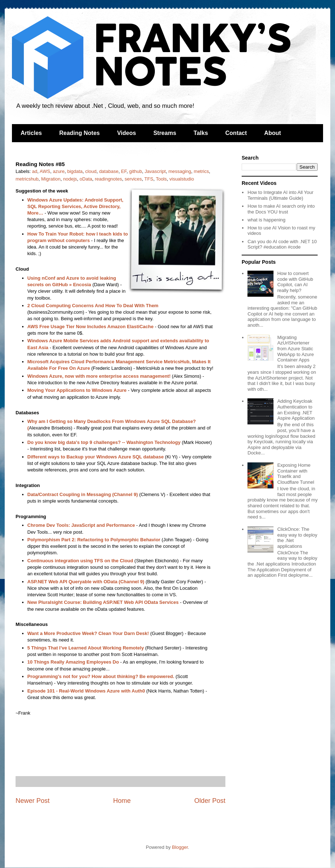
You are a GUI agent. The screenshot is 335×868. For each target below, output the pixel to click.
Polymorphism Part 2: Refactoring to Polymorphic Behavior (94, 540)
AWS (45, 171)
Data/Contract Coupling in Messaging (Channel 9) (83, 494)
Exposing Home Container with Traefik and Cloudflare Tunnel (296, 474)
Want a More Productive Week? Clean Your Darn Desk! (88, 633)
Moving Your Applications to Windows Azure (77, 390)
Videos (127, 133)
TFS (149, 179)
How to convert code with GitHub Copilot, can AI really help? (295, 282)
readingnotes (108, 179)
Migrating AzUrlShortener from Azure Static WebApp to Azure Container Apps (295, 349)
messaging (180, 171)
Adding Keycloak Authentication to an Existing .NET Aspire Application (296, 410)
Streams (165, 133)
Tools (161, 179)
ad (35, 171)
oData (86, 179)
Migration (51, 179)
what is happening (266, 220)
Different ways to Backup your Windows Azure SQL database (96, 457)
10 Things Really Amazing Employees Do (73, 662)
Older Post (210, 801)
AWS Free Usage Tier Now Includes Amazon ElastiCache (91, 327)
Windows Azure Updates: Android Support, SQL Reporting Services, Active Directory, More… (75, 206)
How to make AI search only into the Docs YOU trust (281, 209)
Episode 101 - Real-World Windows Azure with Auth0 (86, 691)
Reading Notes (80, 133)
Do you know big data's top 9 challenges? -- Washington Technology (104, 442)
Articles (31, 133)
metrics (202, 171)
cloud (91, 171)
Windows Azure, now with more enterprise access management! (99, 376)
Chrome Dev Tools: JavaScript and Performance (81, 525)
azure (59, 171)
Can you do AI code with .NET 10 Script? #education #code (282, 244)
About (272, 133)
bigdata (75, 171)
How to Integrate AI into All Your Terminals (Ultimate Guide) (280, 195)
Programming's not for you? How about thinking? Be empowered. (101, 676)
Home (122, 801)
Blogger (180, 847)
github (135, 171)
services (133, 179)
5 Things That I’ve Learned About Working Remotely (86, 648)
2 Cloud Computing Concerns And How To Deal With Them (93, 306)
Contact (236, 133)
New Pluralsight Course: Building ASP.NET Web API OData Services (103, 602)
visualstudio (182, 179)
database (109, 171)
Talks (201, 133)
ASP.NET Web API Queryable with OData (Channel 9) (86, 582)
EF (124, 171)
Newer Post (33, 801)
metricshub (27, 179)
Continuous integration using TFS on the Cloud (80, 561)
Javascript (155, 171)
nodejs (70, 179)
